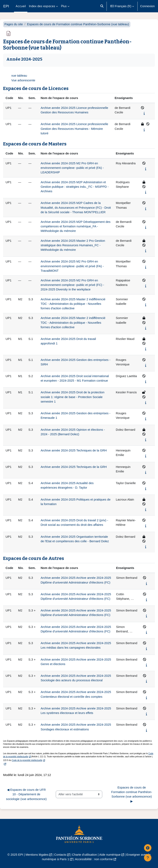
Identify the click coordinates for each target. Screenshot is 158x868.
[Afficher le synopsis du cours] (144, 113)
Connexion (147, 6)
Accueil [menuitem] (21, 6)
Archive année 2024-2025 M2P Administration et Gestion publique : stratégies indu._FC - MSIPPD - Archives (75, 187)
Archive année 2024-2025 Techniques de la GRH (74, 450)
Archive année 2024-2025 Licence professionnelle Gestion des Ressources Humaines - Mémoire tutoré (74, 129)
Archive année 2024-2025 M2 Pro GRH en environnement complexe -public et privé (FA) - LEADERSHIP (72, 168)
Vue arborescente (23, 80)
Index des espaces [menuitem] (42, 6)
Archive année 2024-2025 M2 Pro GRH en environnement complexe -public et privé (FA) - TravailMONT (72, 266)
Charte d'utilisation (84, 855)
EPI (6, 6)
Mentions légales (37, 855)
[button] (102, 6)
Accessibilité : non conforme (94, 859)
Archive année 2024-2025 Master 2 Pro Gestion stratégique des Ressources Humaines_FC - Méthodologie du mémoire (73, 245)
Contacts (60, 855)
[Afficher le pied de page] (148, 858)
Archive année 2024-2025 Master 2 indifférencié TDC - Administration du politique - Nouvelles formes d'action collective (73, 304)
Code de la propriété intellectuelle (27, 760)
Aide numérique (110, 855)
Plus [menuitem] (64, 6)
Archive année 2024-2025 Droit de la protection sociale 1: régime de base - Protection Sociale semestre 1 (72, 397)
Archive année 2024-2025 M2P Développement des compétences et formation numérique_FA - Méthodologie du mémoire (75, 226)
